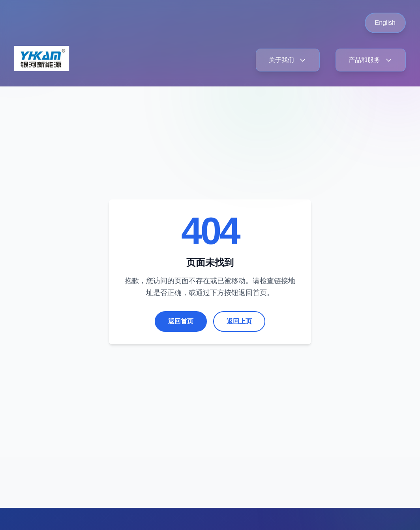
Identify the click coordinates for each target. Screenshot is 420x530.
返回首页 (181, 321)
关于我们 (288, 60)
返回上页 (239, 321)
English (385, 23)
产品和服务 (371, 60)
